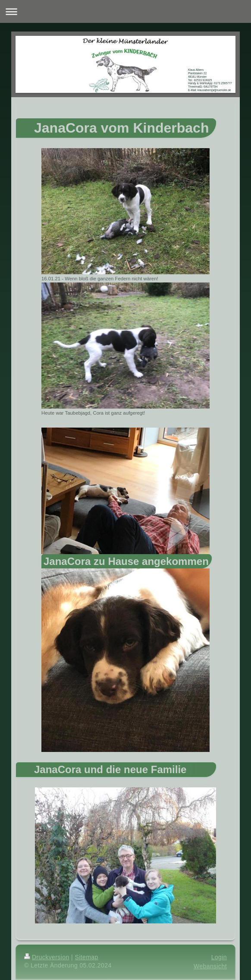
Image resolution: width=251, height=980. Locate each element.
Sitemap (86, 957)
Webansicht (210, 966)
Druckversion (47, 957)
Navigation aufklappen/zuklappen (125, 11)
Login (219, 957)
